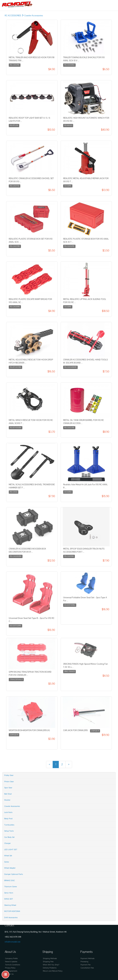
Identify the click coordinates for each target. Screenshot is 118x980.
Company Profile (11, 959)
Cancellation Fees (87, 968)
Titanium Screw (11, 887)
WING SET (9, 899)
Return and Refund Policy (53, 971)
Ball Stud (8, 794)
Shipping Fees (48, 962)
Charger (7, 843)
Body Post (8, 819)
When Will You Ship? (51, 965)
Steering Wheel (10, 905)
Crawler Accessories (34, 16)
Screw (7, 862)
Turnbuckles (9, 825)
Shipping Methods (50, 959)
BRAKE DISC (10, 880)
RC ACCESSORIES (13, 16)
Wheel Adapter (10, 868)
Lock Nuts (8, 812)
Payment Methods (87, 959)
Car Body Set (9, 837)
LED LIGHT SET (11, 850)
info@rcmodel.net (13, 942)
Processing (84, 962)
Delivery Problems (50, 968)
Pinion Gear (9, 782)
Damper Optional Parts (14, 874)
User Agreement (11, 971)
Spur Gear (8, 788)
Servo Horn (9, 893)
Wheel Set (8, 856)
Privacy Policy (10, 968)
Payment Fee (85, 965)
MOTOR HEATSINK (12, 911)
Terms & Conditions (13, 965)
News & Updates (11, 962)
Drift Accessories (11, 917)
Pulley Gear (9, 775)
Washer (7, 800)
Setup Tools (9, 831)
